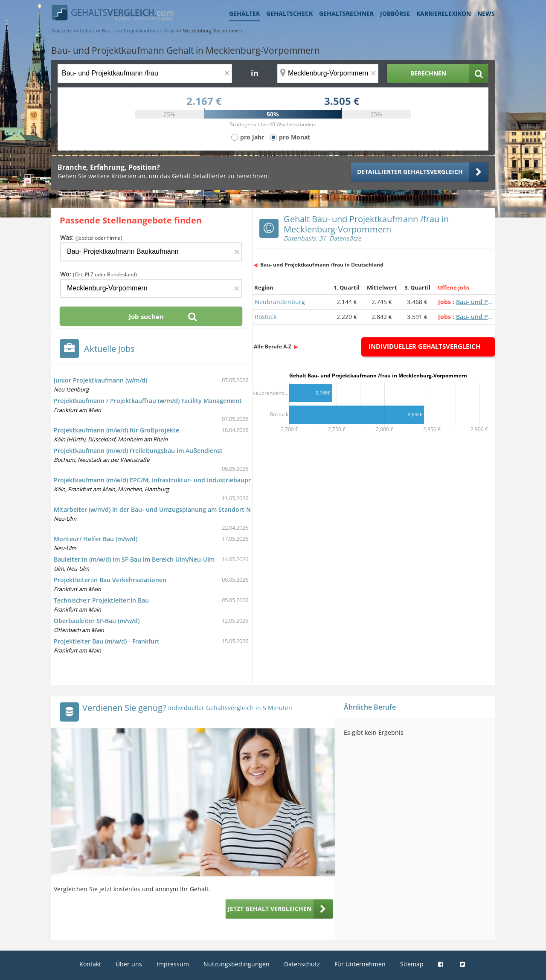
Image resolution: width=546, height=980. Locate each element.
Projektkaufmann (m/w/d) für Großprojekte (116, 430)
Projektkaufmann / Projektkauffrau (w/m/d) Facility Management (148, 401)
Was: (91, 237)
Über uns (129, 964)
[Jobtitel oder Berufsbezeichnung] (145, 74)
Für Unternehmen (360, 964)
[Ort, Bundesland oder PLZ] (328, 74)
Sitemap (412, 964)
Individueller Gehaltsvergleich (424, 346)
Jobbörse (395, 13)
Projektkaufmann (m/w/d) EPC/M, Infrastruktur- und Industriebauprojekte (161, 480)
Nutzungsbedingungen (237, 964)
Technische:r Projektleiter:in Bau (101, 600)
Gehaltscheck (289, 13)
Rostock (266, 317)
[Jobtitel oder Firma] (151, 252)
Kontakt (90, 964)
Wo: (99, 274)
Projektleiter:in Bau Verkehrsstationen (110, 580)
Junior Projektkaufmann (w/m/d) (100, 380)
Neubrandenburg (280, 302)
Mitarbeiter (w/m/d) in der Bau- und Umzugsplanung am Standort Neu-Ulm (163, 509)
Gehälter (244, 13)
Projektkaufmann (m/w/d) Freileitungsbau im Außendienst (138, 451)
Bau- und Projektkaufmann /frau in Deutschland (322, 265)
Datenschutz (302, 964)
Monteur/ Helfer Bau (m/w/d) (96, 539)
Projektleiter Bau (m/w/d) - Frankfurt (107, 641)
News (486, 13)
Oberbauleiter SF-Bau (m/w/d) (97, 621)
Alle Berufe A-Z (273, 346)
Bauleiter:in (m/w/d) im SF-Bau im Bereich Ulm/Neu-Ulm (134, 559)
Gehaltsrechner (346, 13)
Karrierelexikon (444, 13)
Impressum (173, 964)
